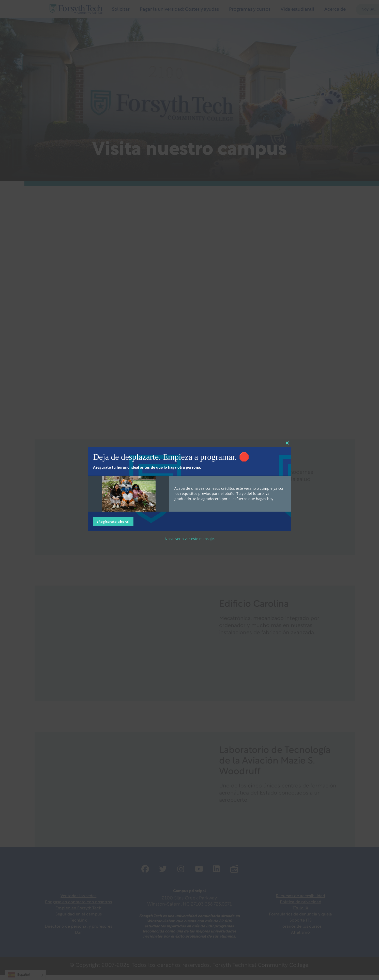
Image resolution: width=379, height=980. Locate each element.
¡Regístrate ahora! (113, 521)
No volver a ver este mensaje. (189, 538)
